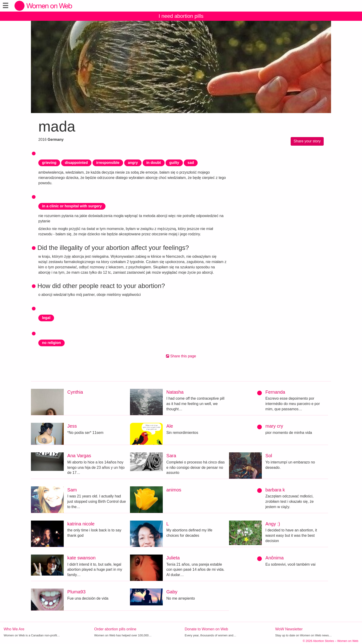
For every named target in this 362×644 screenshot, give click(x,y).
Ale (170, 426)
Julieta (173, 558)
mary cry (274, 426)
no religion (51, 343)
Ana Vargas (79, 456)
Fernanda (275, 392)
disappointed (76, 163)
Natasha (175, 392)
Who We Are (14, 629)
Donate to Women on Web (206, 629)
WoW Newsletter (289, 629)
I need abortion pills (181, 16)
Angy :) (273, 524)
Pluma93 (77, 592)
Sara (171, 456)
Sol (269, 456)
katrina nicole (81, 524)
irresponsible (108, 163)
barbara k (275, 490)
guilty (174, 163)
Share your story (307, 141)
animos (174, 490)
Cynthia (75, 392)
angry (133, 163)
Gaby (172, 592)
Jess (72, 426)
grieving (49, 163)
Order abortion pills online (115, 629)
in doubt (154, 163)
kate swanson (81, 558)
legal (46, 318)
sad (191, 163)
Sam (72, 490)
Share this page (181, 356)
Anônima (275, 558)
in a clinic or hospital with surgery (72, 206)
